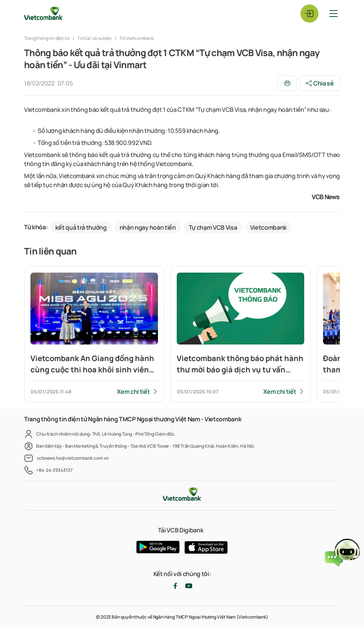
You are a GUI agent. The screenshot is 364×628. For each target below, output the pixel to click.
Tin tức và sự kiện (95, 38)
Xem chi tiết (133, 392)
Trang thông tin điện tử (47, 38)
